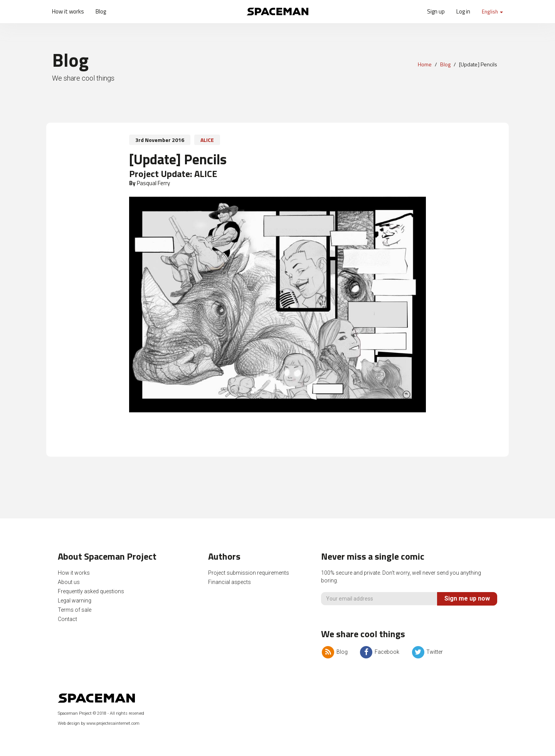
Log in (463, 11)
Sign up (436, 11)
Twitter (427, 652)
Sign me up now (467, 598)
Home (425, 64)
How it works (68, 11)
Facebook (379, 652)
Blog (101, 11)
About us (69, 582)
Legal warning (75, 601)
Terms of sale (75, 610)
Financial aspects (230, 582)
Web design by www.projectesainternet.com (99, 723)
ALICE (207, 140)
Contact (67, 619)
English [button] (492, 12)
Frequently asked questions (91, 591)
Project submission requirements (249, 573)
